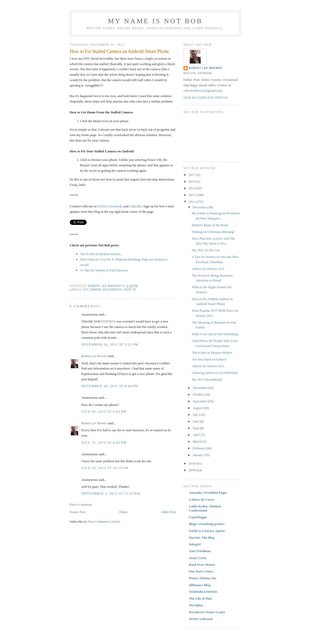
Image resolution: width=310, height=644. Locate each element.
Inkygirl (195, 544)
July (196, 415)
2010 (192, 463)
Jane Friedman (200, 551)
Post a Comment (81, 504)
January (198, 455)
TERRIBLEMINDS (203, 592)
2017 (192, 175)
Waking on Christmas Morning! (213, 232)
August (198, 408)
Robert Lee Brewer (94, 356)
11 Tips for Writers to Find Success (104, 270)
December (200, 207)
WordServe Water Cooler (207, 612)
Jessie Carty (198, 558)
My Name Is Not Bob (155, 21)
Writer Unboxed (201, 619)
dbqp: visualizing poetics (207, 524)
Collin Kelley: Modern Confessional (205, 508)
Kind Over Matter (202, 565)
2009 (192, 470)
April (197, 435)
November (200, 388)
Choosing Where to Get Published (215, 373)
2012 (192, 195)
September (200, 401)
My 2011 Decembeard (207, 379)
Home (123, 512)
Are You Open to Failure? (209, 359)
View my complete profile (206, 98)
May (196, 428)
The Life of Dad (200, 598)
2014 (192, 181)
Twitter (103, 206)
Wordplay (196, 605)
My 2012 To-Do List (206, 250)
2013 (192, 188)
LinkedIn (135, 206)
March (197, 441)
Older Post (168, 512)
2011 (192, 202)
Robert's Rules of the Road (210, 225)
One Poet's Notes (201, 571)
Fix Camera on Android (103, 290)
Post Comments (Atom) (104, 521)
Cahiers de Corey (202, 500)
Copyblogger (198, 517)
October (198, 394)
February (199, 448)
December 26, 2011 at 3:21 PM (110, 344)
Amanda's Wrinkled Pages (208, 493)
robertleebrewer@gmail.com (203, 91)
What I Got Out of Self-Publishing (215, 334)
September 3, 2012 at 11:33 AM (111, 493)
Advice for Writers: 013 (208, 269)
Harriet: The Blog (202, 537)
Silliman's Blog (200, 585)
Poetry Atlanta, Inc (203, 578)
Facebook (115, 206)
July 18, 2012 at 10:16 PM (105, 468)
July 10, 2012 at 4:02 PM (104, 411)
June (196, 421)
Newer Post (78, 512)
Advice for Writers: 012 (208, 366)
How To (130, 290)
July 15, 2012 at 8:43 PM (104, 442)
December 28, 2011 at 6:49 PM (110, 386)
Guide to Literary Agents (207, 531)
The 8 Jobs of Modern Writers (100, 254)
